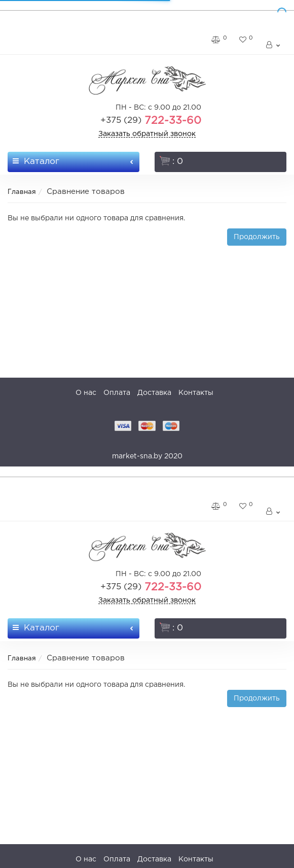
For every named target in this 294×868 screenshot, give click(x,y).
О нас (86, 393)
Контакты (196, 393)
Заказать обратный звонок (147, 134)
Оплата (117, 393)
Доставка (154, 393)
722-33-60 (151, 121)
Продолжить (257, 237)
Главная (22, 192)
